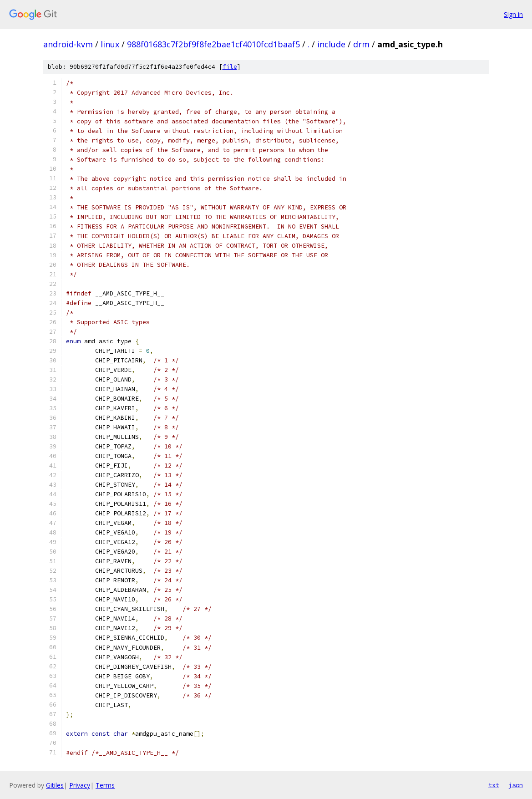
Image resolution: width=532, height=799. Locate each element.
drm (361, 44)
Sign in (513, 14)
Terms (105, 785)
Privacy (80, 785)
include (331, 44)
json (516, 785)
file (230, 67)
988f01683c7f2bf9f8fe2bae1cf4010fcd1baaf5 (213, 44)
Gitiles (55, 785)
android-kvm (68, 44)
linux (110, 44)
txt (494, 785)
